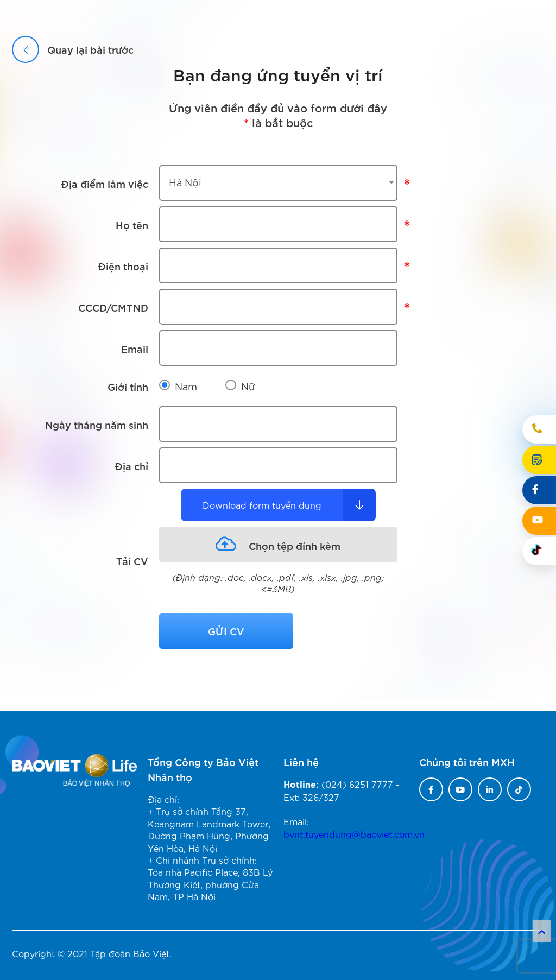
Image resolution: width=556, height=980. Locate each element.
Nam (186, 386)
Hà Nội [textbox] (185, 182)
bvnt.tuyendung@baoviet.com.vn (354, 834)
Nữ (248, 386)
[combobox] (278, 183)
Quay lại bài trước (73, 49)
